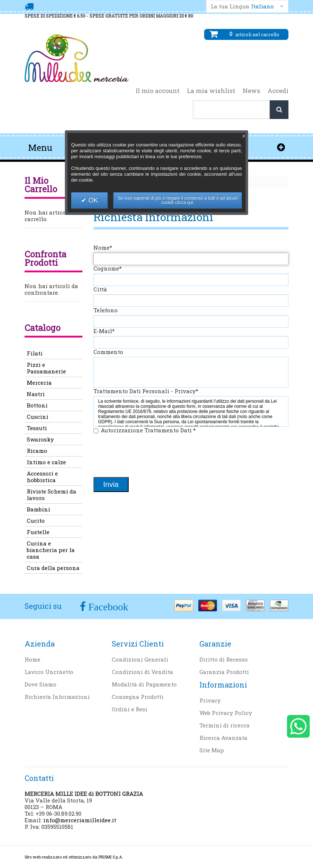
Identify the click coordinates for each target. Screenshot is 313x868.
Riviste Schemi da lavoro (51, 495)
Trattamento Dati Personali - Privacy (146, 391)
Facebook (107, 607)
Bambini (38, 509)
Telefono (106, 310)
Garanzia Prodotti (224, 672)
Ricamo (37, 451)
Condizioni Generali (140, 659)
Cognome (108, 268)
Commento (108, 352)
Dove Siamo (40, 684)
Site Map (212, 750)
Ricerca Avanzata (223, 738)
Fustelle (38, 532)
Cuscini (38, 417)
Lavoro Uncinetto (49, 672)
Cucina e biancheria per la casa (51, 550)
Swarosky (40, 439)
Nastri (36, 394)
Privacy (210, 700)
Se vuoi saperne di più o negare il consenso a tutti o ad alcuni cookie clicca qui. (178, 200)
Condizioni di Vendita (142, 672)
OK (92, 200)
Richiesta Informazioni (57, 697)
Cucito (36, 521)
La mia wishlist (211, 91)
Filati (35, 353)
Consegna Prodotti (138, 697)
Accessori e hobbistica (42, 477)
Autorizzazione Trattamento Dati (148, 430)
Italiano (262, 6)
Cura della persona (53, 568)
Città (100, 289)
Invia (111, 484)
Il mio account (158, 91)
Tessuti (37, 428)
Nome (103, 247)
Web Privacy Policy (226, 713)
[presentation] (149, 456)
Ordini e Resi (130, 709)
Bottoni (37, 405)
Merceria (39, 383)
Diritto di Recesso (224, 659)
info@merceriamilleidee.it (80, 820)
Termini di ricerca (224, 725)
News (251, 91)
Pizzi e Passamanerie (46, 368)
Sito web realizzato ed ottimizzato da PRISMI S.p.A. (74, 857)
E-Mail (104, 331)
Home (32, 659)
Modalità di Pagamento (144, 684)
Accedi (278, 91)
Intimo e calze (46, 462)
